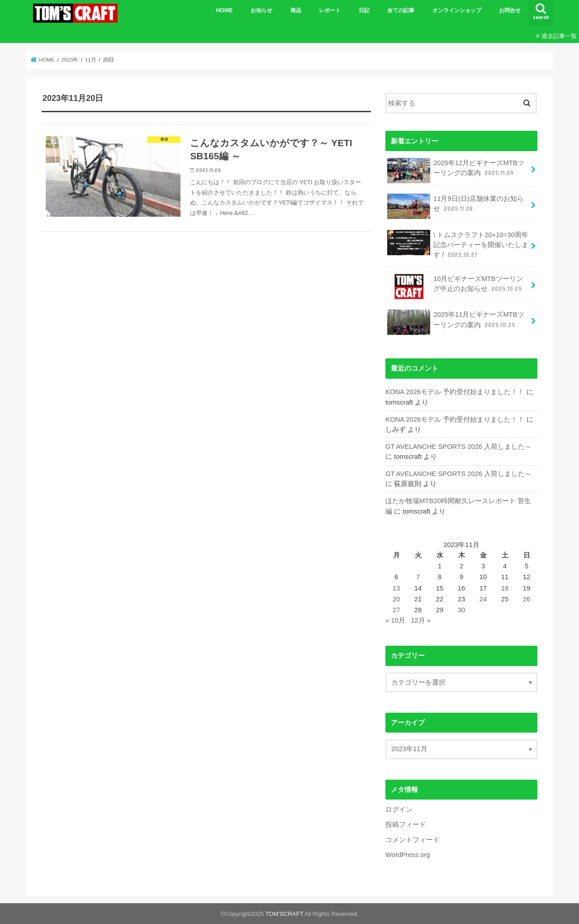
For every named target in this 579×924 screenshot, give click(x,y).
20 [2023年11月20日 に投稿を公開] (396, 599)
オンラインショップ (457, 10)
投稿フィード (406, 824)
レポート (330, 10)
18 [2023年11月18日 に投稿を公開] (505, 588)
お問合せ (510, 10)
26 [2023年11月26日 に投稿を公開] (527, 599)
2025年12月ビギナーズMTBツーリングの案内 (456, 171)
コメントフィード (413, 840)
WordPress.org (408, 855)
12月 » (421, 620)
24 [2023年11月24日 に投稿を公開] (483, 599)
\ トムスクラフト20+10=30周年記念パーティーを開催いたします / (458, 245)
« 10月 (395, 620)
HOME (224, 10)
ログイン (399, 810)
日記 (364, 10)
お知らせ (261, 10)
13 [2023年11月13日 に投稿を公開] (396, 588)
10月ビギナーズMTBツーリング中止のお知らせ (455, 286)
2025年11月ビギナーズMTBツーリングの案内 (456, 322)
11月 (91, 60)
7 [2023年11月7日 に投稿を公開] (418, 577)
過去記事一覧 (559, 36)
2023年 (70, 60)
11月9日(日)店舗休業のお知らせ (455, 206)
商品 (296, 10)
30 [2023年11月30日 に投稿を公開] (462, 610)
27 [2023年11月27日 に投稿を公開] (396, 610)
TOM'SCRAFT (284, 914)
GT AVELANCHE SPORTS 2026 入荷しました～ (458, 447)
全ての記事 (401, 10)
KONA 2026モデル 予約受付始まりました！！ (455, 392)
